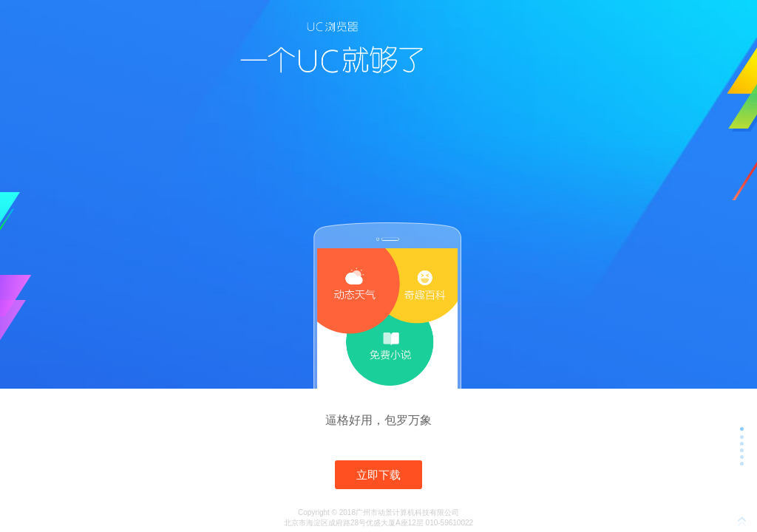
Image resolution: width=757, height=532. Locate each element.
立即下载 (378, 475)
